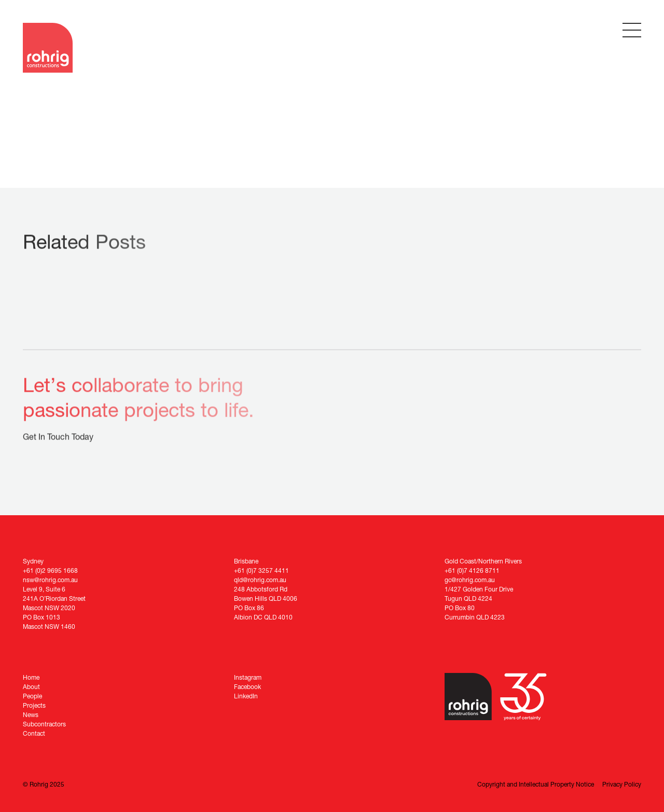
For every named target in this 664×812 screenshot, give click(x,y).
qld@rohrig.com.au (260, 580)
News (31, 715)
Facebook (247, 687)
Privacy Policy (622, 784)
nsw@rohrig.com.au (50, 580)
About (31, 687)
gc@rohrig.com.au (470, 580)
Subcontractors (44, 724)
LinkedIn (246, 696)
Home (31, 677)
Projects (34, 705)
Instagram (248, 677)
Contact (34, 733)
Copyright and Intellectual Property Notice (536, 784)
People (32, 696)
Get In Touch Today (58, 438)
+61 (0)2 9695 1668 (50, 570)
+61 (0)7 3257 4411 (261, 570)
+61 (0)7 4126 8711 (472, 570)
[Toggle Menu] (632, 30)
